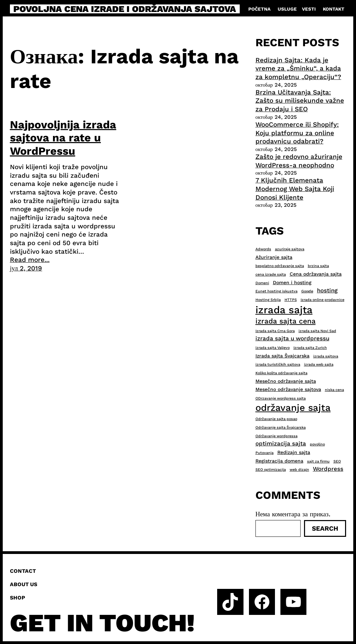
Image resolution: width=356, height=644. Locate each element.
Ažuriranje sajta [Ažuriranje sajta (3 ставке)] (274, 257)
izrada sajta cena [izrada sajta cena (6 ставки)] (286, 321)
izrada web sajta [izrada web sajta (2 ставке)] (319, 364)
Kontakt (334, 9)
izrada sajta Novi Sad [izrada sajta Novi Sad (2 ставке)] (317, 331)
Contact (23, 571)
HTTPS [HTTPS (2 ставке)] (291, 300)
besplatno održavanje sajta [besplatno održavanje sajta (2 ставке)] (280, 266)
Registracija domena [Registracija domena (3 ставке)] (279, 461)
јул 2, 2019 (26, 268)
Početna (259, 9)
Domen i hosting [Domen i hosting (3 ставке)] (292, 282)
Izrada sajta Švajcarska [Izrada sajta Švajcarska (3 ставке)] (282, 356)
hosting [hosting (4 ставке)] (327, 290)
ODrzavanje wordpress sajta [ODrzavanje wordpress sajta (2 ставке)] (281, 398)
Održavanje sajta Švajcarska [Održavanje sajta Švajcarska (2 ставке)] (281, 427)
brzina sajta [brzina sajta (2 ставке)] (318, 266)
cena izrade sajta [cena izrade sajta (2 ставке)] (271, 274)
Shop (17, 598)
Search (325, 528)
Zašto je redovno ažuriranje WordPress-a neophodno (299, 161)
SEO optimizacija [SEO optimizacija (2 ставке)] (271, 470)
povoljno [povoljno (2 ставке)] (317, 444)
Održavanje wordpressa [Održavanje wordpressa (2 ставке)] (276, 436)
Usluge (287, 9)
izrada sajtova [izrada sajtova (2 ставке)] (326, 356)
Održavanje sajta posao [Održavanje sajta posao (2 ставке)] (276, 419)
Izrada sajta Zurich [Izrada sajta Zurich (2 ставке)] (310, 348)
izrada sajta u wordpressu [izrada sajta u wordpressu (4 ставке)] (292, 338)
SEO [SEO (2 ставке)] (337, 461)
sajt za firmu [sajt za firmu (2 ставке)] (318, 461)
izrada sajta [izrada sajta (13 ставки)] (284, 310)
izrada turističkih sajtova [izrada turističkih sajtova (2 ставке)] (278, 364)
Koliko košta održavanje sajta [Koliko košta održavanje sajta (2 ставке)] (281, 373)
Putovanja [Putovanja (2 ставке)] (265, 453)
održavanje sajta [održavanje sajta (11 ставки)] (293, 408)
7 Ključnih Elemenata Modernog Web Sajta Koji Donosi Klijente (295, 189)
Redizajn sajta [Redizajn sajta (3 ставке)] (294, 452)
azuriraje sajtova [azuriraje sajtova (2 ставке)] (290, 249)
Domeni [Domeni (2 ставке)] (262, 283)
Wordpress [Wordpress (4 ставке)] (328, 469)
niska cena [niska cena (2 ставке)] (334, 390)
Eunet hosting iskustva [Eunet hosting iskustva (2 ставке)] (276, 291)
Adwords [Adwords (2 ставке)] (263, 249)
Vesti (309, 9)
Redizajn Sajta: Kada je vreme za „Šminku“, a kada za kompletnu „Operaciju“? (298, 68)
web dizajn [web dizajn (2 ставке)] (299, 470)
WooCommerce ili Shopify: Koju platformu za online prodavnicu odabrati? (297, 133)
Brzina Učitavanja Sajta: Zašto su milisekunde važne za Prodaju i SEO (300, 101)
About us (24, 584)
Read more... (30, 260)
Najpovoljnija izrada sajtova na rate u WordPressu (63, 138)
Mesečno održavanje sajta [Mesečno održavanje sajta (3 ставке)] (286, 381)
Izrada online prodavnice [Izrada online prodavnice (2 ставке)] (322, 300)
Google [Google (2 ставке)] (307, 291)
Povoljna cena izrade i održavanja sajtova (125, 9)
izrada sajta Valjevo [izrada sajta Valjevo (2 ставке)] (273, 348)
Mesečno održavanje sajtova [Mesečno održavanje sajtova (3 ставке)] (288, 389)
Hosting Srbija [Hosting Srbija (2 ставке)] (268, 300)
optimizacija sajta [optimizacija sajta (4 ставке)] (281, 443)
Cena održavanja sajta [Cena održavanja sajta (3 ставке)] (316, 274)
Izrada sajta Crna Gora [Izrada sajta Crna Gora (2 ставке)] (275, 331)
